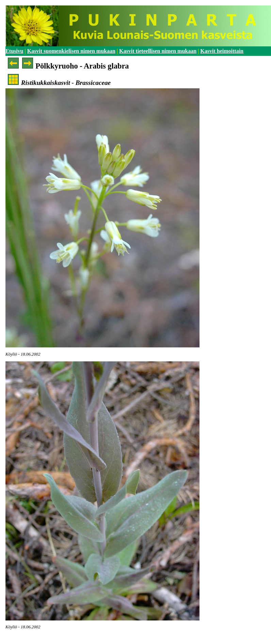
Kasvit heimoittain (222, 51)
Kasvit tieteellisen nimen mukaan (158, 51)
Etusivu (14, 51)
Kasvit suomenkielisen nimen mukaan (71, 51)
